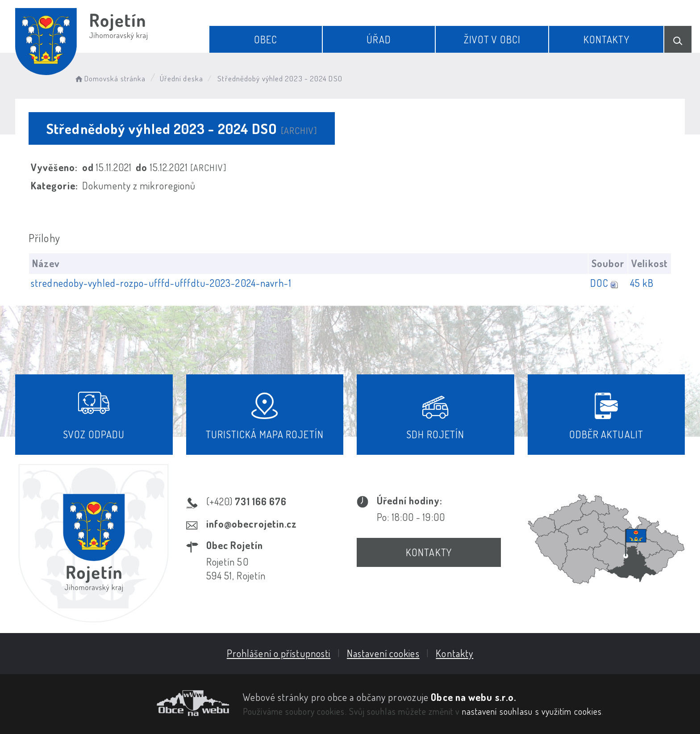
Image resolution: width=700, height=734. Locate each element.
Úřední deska (181, 78)
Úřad (379, 39)
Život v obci (492, 39)
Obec (266, 39)
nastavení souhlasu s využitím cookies (532, 711)
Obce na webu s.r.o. (473, 697)
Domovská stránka (110, 78)
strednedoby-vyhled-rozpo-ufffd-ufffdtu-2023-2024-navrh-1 (161, 283)
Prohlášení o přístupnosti (279, 653)
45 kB (642, 283)
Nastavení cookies (383, 653)
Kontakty (606, 39)
